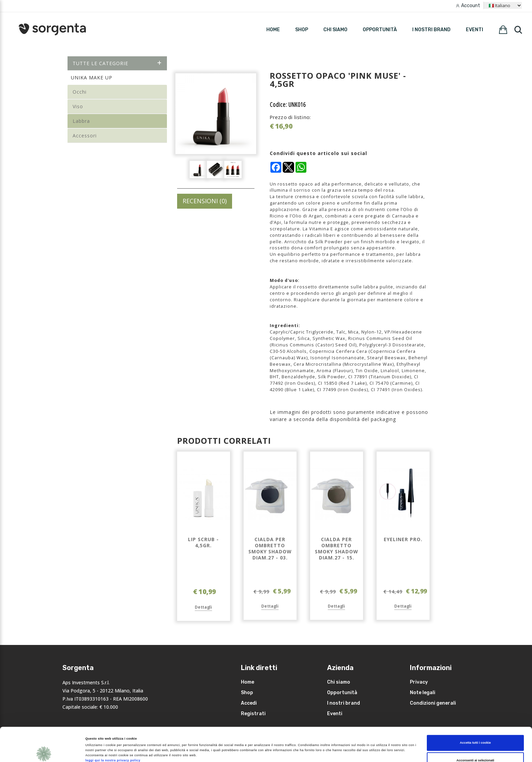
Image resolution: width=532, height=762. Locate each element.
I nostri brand (431, 30)
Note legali (423, 693)
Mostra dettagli (284, 746)
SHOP (302, 30)
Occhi (80, 92)
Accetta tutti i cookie (475, 711)
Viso (78, 106)
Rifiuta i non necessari (475, 746)
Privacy (419, 682)
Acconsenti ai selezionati (475, 728)
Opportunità (380, 30)
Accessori (85, 136)
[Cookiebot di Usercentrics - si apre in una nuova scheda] (44, 751)
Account (471, 6)
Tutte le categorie (117, 63)
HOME (273, 30)
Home (248, 682)
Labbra (81, 121)
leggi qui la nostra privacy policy (113, 729)
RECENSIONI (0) (205, 201)
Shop (247, 693)
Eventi (474, 30)
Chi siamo (335, 30)
